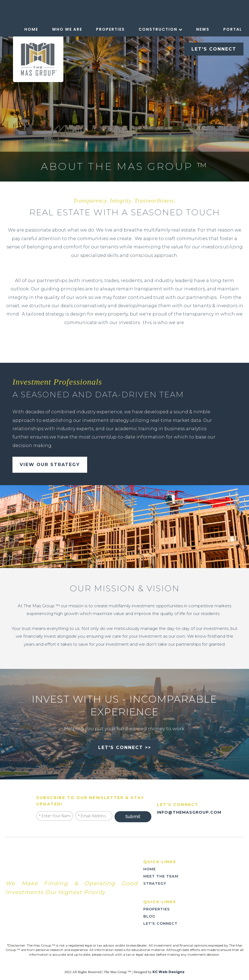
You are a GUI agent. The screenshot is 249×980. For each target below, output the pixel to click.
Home (31, 29)
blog (149, 916)
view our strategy (50, 465)
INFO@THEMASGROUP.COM (189, 812)
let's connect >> (125, 748)
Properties (110, 29)
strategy (155, 883)
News (203, 29)
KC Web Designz (168, 972)
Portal (233, 29)
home (150, 869)
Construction (160, 29)
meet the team (161, 876)
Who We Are (67, 29)
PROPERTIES (157, 909)
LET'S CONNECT (214, 49)
